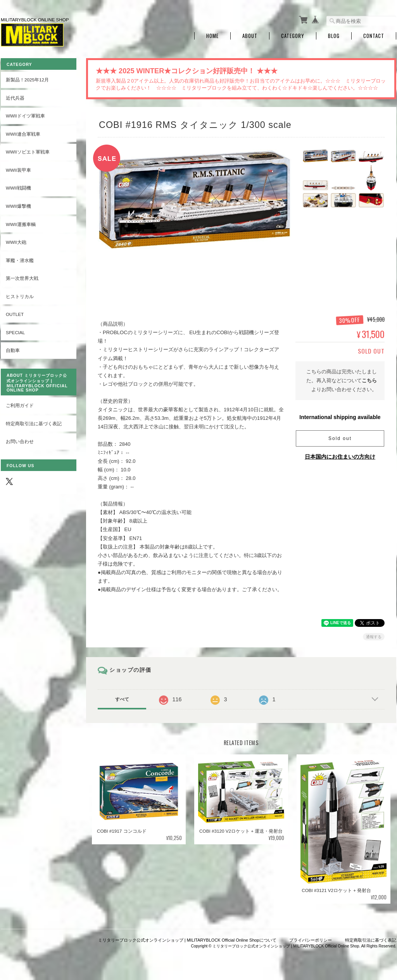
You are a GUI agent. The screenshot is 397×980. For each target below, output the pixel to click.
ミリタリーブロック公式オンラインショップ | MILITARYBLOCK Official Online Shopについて (187, 940)
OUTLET (15, 314)
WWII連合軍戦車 (23, 134)
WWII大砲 (16, 242)
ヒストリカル (20, 296)
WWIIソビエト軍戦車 (28, 152)
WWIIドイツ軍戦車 (25, 116)
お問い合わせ (20, 441)
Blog (334, 36)
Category (293, 36)
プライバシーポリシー (311, 940)
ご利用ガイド (20, 405)
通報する (374, 637)
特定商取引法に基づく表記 (34, 424)
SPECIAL (15, 332)
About (250, 36)
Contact (374, 36)
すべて (122, 699)
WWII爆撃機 (18, 206)
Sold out (340, 438)
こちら (369, 380)
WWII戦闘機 (18, 188)
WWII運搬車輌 (21, 224)
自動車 (13, 350)
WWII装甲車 (18, 170)
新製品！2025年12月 (27, 80)
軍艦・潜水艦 (20, 260)
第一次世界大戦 (22, 278)
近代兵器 (15, 98)
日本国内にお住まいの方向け (340, 457)
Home (212, 36)
